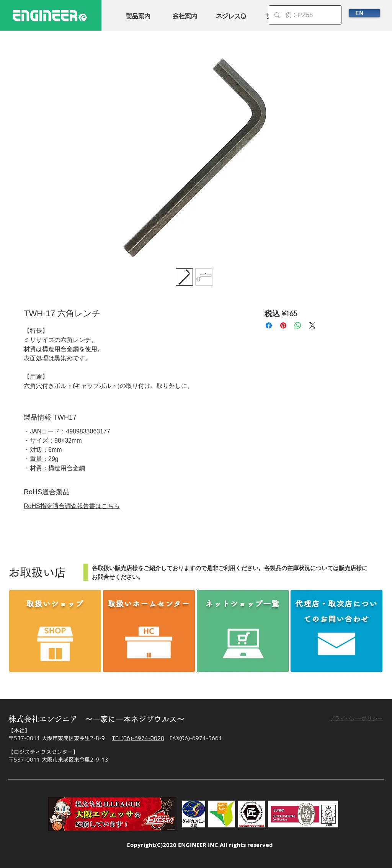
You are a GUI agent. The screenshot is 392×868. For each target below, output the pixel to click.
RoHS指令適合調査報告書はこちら (72, 506)
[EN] (364, 13)
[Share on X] (312, 325)
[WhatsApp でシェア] (298, 325)
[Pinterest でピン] (283, 325)
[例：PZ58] (305, 15)
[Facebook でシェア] (269, 325)
